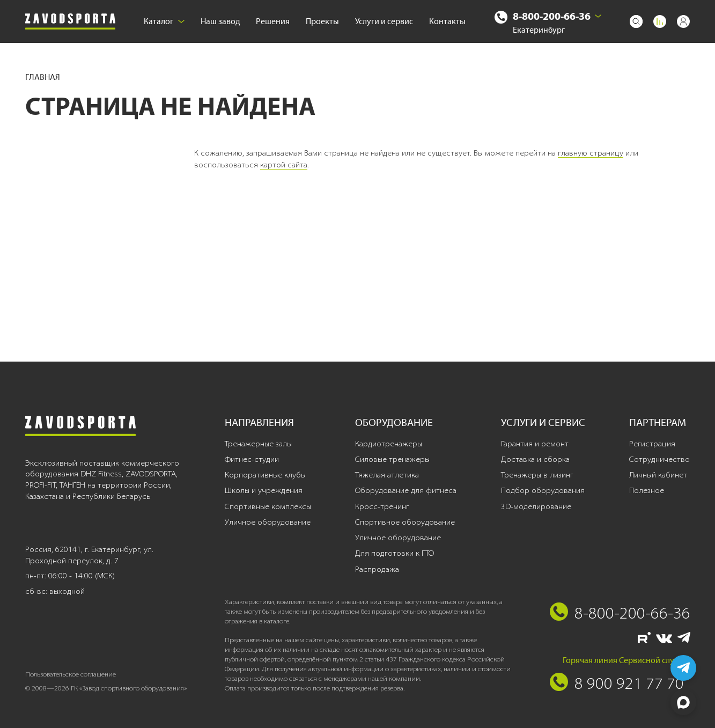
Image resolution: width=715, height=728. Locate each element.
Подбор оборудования (543, 490)
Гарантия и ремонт (535, 444)
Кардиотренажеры (389, 444)
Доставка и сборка (535, 459)
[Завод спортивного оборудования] (70, 22)
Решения (273, 21)
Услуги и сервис (384, 21)
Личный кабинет (658, 475)
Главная (43, 77)
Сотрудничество (659, 459)
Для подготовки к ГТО (395, 553)
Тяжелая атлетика (387, 475)
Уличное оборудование (268, 522)
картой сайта (284, 165)
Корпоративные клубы (265, 475)
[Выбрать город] (598, 16)
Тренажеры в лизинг (537, 475)
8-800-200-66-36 (552, 16)
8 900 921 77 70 (629, 683)
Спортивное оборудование (405, 522)
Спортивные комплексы (268, 506)
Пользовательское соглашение (71, 674)
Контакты (447, 21)
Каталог (164, 21)
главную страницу (591, 153)
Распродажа (377, 569)
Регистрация (652, 444)
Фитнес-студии (252, 459)
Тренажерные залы (258, 444)
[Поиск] (636, 21)
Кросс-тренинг (382, 506)
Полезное (647, 490)
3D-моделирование (536, 506)
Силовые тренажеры (392, 459)
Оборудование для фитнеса (406, 490)
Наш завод (220, 21)
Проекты (322, 21)
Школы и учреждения (264, 490)
